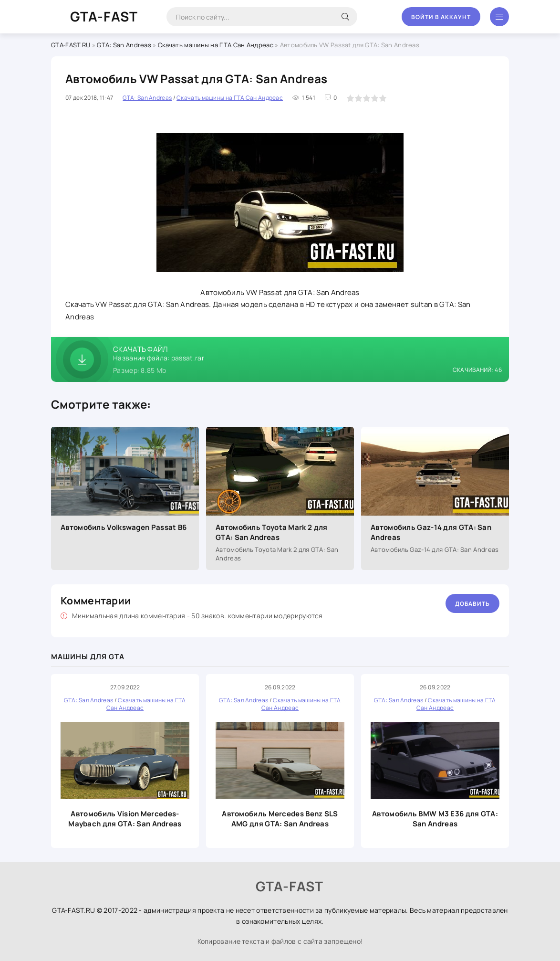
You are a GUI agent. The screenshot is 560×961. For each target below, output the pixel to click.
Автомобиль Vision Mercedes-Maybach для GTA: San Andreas (125, 819)
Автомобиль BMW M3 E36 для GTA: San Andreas (435, 819)
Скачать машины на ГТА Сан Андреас (216, 45)
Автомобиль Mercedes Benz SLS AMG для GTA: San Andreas (280, 819)
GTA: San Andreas (124, 45)
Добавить (472, 604)
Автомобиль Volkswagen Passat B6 (124, 527)
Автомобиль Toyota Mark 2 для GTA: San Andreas (271, 532)
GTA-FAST (104, 16)
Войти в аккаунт (441, 17)
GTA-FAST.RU (71, 45)
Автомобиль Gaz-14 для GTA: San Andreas (431, 532)
